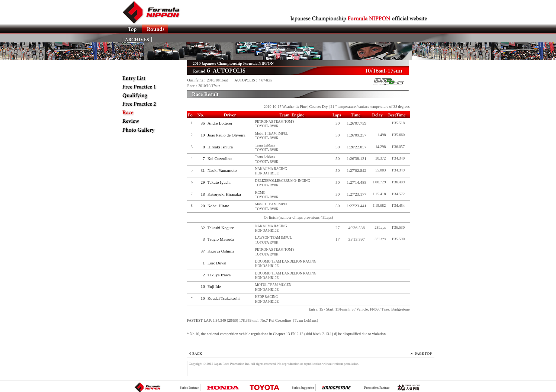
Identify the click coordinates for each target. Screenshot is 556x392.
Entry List (146, 78)
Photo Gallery (146, 130)
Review (146, 121)
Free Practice (146, 87)
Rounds (155, 29)
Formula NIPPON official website (155, 12)
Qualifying (146, 96)
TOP (132, 29)
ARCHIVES (137, 38)
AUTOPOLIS (245, 80)
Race (146, 113)
